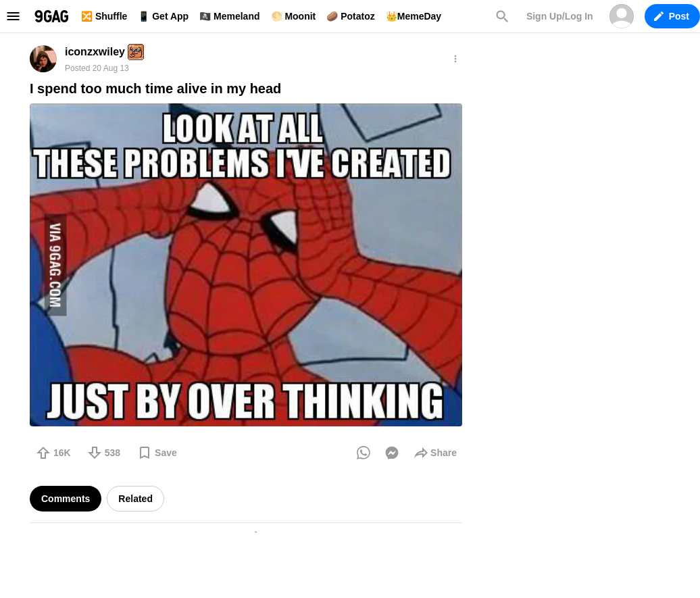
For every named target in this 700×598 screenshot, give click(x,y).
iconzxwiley (95, 52)
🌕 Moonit (294, 16)
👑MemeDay (414, 16)
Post (672, 16)
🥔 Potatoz (350, 16)
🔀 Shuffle (104, 16)
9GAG (51, 16)
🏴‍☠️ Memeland (229, 16)
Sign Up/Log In (560, 16)
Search (502, 16)
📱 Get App (163, 16)
